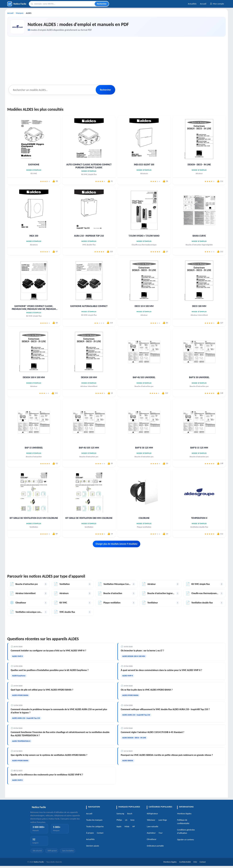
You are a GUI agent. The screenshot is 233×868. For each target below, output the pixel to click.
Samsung (120, 814)
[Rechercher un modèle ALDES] (52, 90)
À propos (90, 833)
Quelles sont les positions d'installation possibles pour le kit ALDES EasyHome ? (50, 670)
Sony (132, 820)
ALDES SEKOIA (128, 760)
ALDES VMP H (17, 656)
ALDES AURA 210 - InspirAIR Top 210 (26, 718)
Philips (119, 820)
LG (126, 820)
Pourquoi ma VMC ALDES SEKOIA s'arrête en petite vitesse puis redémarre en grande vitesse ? (167, 755)
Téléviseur (151, 820)
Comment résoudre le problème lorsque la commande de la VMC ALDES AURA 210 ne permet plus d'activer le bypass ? (59, 711)
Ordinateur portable (155, 846)
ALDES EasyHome (19, 676)
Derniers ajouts (93, 846)
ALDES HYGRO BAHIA (20, 695)
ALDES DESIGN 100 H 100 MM (134, 656)
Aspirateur (151, 833)
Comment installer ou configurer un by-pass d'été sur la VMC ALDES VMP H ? (48, 651)
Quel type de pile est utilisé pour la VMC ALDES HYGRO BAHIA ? (42, 690)
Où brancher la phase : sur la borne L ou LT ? (142, 651)
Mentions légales (184, 814)
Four (161, 833)
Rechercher (102, 4)
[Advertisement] (116, 60)
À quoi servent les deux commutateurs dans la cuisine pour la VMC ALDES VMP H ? (161, 670)
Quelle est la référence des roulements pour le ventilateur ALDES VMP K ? (47, 775)
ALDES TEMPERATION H (21, 741)
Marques (20, 13)
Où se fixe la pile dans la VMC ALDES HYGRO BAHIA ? (147, 690)
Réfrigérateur (152, 814)
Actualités (192, 4)
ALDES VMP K (17, 780)
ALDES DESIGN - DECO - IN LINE (134, 738)
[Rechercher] (64, 4)
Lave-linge (163, 820)
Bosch (130, 814)
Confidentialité (185, 862)
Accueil (203, 4)
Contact (100, 833)
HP (134, 827)
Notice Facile (39, 862)
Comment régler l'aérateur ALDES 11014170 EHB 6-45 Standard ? (153, 732)
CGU (195, 862)
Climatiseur (152, 839)
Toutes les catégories (95, 827)
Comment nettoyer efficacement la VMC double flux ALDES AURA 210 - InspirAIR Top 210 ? (165, 709)
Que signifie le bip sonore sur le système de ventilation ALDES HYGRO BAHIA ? (49, 755)
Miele (127, 827)
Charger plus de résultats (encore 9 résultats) (117, 544)
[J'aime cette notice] (55, 181)
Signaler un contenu (186, 840)
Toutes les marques (94, 820)
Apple (119, 827)
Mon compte (217, 4)
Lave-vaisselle (153, 827)
